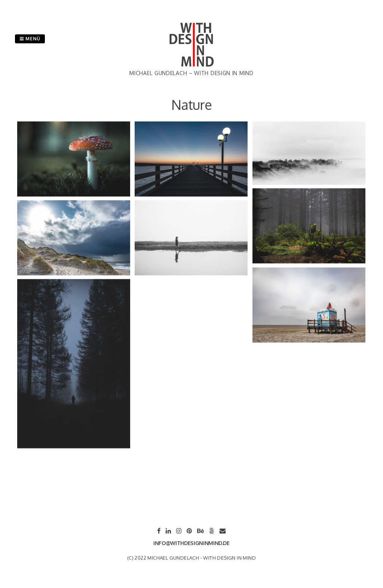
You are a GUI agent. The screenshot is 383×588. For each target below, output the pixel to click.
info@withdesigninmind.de (191, 543)
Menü (30, 39)
